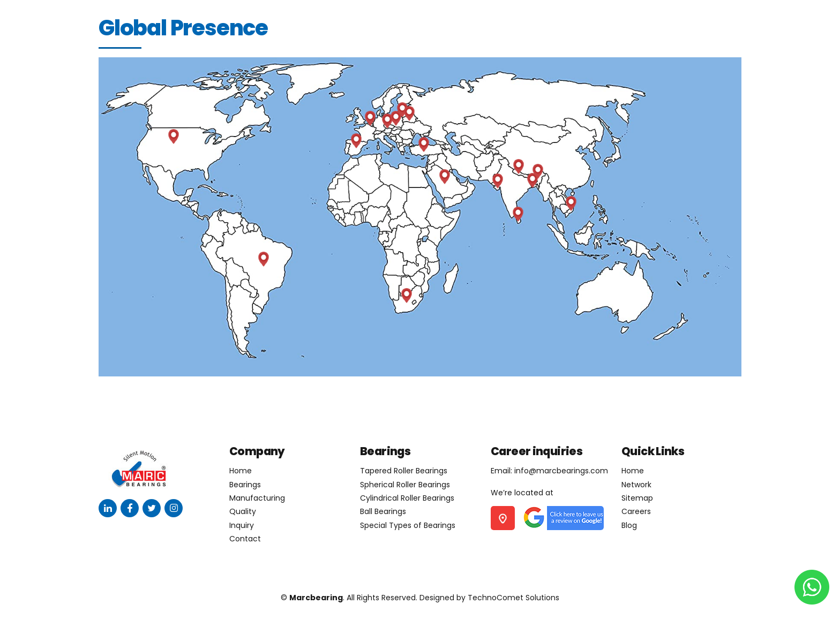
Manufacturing (257, 498)
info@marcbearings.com (561, 471)
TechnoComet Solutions (513, 598)
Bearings (245, 485)
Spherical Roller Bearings (405, 485)
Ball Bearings (383, 511)
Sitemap (637, 498)
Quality (243, 511)
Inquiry (242, 525)
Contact (245, 539)
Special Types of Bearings (408, 525)
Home (241, 471)
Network (636, 485)
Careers (636, 511)
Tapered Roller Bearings (404, 471)
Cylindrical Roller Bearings (407, 498)
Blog (629, 525)
